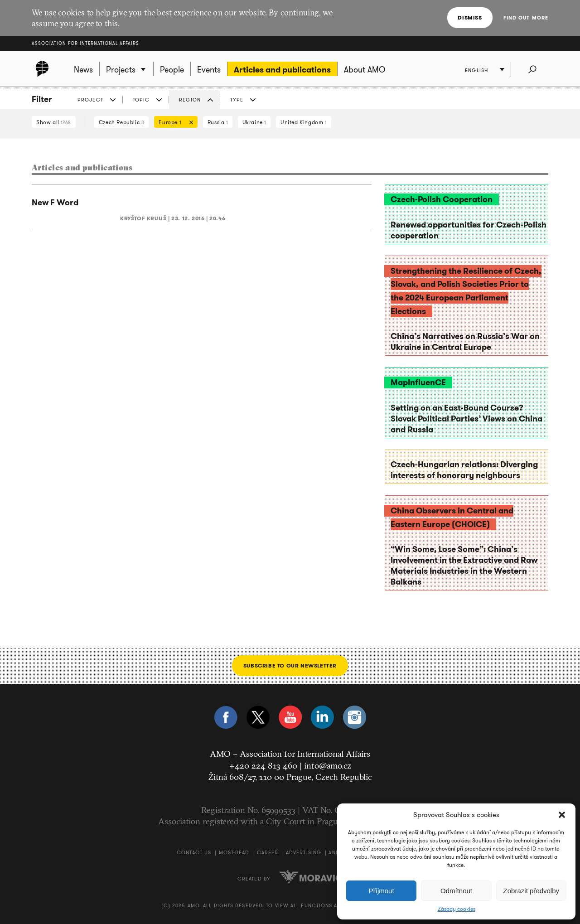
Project (90, 100)
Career (268, 852)
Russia (218, 122)
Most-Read (234, 852)
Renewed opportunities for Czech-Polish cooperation (469, 230)
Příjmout (382, 891)
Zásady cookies (457, 909)
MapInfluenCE (418, 382)
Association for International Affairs (85, 43)
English (476, 70)
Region (190, 100)
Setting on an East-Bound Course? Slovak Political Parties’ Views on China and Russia (466, 419)
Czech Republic (122, 122)
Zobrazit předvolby (531, 891)
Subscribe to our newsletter (290, 665)
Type (237, 100)
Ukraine (254, 122)
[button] (562, 815)
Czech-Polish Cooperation (442, 199)
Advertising (304, 852)
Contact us (194, 852)
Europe (173, 123)
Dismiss (470, 17)
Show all (54, 122)
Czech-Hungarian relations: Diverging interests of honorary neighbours (464, 470)
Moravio (311, 877)
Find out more (526, 18)
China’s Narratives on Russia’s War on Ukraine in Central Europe (465, 342)
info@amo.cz (328, 765)
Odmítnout (456, 891)
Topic (141, 100)
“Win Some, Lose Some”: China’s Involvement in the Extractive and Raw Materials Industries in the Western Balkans (464, 566)
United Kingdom (304, 122)
